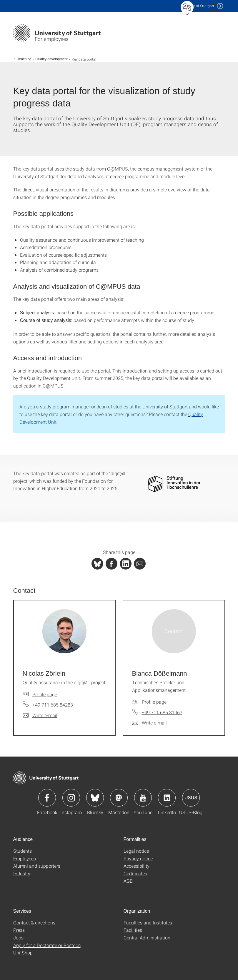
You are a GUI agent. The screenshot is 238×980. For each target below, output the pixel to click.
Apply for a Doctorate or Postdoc (47, 945)
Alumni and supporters (37, 866)
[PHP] (111, 564)
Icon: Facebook (47, 798)
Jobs (18, 938)
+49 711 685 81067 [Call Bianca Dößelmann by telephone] (162, 712)
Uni (197, 6)
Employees (25, 858)
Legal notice (136, 851)
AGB (128, 881)
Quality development (52, 59)
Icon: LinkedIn (167, 798)
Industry (22, 873)
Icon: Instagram (71, 798)
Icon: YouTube (143, 798)
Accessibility (137, 866)
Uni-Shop (23, 953)
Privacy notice (138, 858)
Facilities (133, 930)
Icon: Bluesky (95, 798)
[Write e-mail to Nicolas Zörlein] (40, 715)
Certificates (135, 873)
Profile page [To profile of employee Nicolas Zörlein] (45, 694)
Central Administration (147, 938)
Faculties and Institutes (148, 923)
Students (23, 851)
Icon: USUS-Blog (191, 798)
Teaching (24, 59)
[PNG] (174, 484)
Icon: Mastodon (119, 798)
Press (19, 930)
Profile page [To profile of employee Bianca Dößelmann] (154, 702)
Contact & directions (34, 923)
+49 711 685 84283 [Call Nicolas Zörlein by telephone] (53, 705)
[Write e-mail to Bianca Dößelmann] (149, 723)
